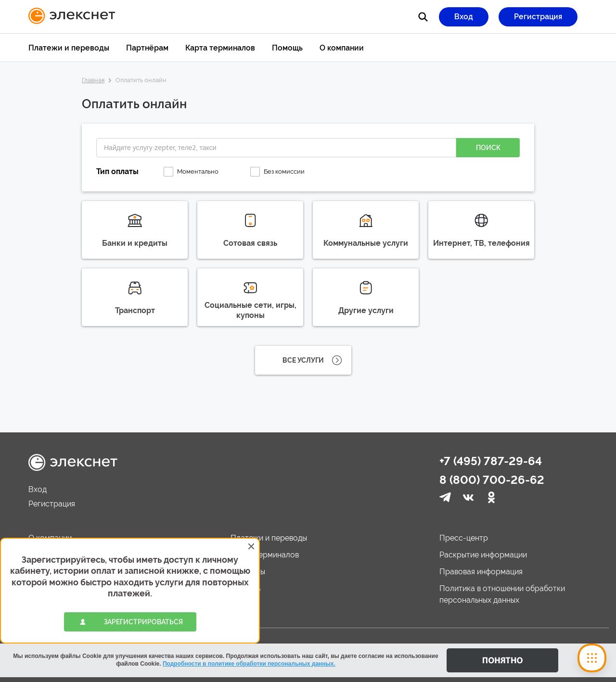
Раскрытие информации (483, 555)
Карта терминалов (220, 48)
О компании (342, 48)
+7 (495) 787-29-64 (491, 461)
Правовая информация (481, 572)
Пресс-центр (464, 538)
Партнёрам (147, 48)
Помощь (287, 48)
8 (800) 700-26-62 (492, 480)
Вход (464, 17)
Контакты (248, 572)
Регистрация (538, 17)
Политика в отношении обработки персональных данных (502, 594)
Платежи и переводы (69, 48)
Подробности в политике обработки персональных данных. (249, 664)
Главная (93, 80)
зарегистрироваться (143, 622)
